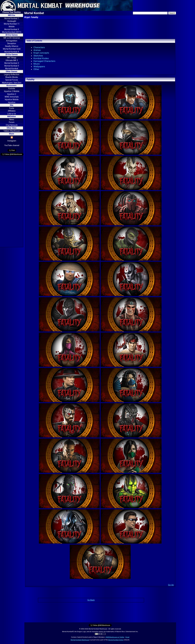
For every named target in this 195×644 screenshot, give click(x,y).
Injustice (12, 102)
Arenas (37, 50)
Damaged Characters (44, 61)
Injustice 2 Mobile (12, 91)
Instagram (12, 141)
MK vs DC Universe (12, 38)
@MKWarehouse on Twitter (115, 637)
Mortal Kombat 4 (12, 52)
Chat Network (12, 125)
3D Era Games (12, 35)
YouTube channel (12, 145)
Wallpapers (39, 66)
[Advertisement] (12, 202)
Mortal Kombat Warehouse (80, 640)
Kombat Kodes (41, 58)
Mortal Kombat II (12, 66)
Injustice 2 (12, 94)
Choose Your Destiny (12, 12)
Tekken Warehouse (12, 131)
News (12, 120)
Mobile (12, 27)
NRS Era (12, 15)
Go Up (171, 585)
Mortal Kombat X (12, 29)
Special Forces (12, 80)
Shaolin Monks (12, 77)
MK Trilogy (12, 58)
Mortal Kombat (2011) (12, 32)
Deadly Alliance (12, 46)
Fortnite (12, 89)
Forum (12, 122)
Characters (39, 47)
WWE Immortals (12, 97)
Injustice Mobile (12, 100)
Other (36, 69)
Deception (12, 44)
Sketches (38, 56)
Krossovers (12, 86)
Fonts (12, 108)
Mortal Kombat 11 (12, 24)
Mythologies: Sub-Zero (12, 83)
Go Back (91, 600)
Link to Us (12, 114)
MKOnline (12, 117)
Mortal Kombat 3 (12, 63)
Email (127, 637)
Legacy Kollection (12, 75)
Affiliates (12, 111)
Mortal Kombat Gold (12, 49)
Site (11, 105)
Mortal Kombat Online (116, 640)
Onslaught (12, 21)
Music (37, 64)
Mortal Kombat (12, 69)
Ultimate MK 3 (12, 60)
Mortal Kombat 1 (12, 18)
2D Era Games (12, 55)
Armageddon (12, 41)
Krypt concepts (41, 53)
